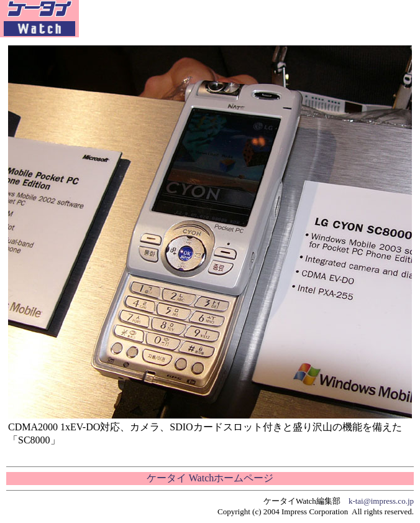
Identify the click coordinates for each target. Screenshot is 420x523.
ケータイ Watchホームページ (210, 478)
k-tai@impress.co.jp (381, 501)
